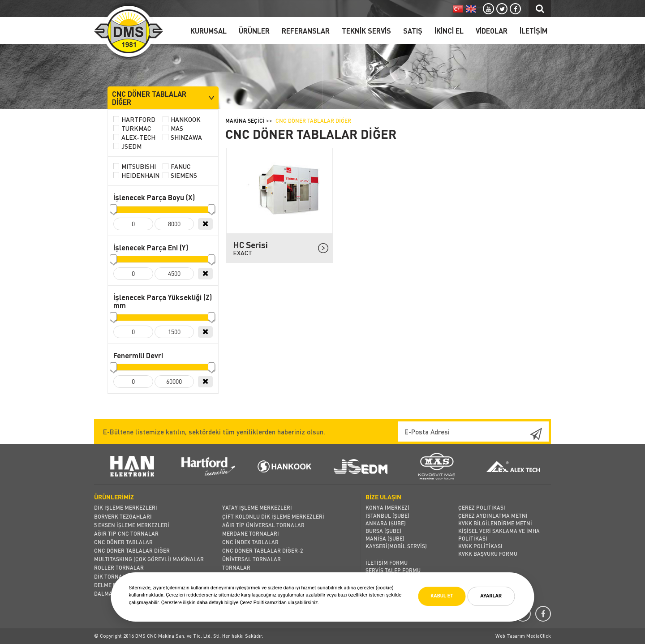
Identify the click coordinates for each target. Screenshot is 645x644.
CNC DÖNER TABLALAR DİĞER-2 (262, 551)
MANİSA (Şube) (385, 539)
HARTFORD (134, 120)
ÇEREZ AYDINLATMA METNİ (493, 516)
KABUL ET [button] (442, 596)
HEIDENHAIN (136, 176)
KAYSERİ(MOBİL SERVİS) (396, 546)
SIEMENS (180, 176)
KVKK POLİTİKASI (480, 546)
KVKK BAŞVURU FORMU (488, 554)
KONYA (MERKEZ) (387, 508)
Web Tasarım (511, 636)
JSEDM (127, 146)
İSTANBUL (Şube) (387, 516)
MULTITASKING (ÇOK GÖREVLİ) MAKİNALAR (149, 559)
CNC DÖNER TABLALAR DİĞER (132, 551)
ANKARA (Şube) (386, 523)
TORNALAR (236, 568)
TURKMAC (132, 129)
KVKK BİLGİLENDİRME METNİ (495, 523)
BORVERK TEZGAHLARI (123, 517)
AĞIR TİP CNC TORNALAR (126, 534)
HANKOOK (182, 120)
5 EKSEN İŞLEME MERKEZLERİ (132, 525)
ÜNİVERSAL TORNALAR (252, 559)
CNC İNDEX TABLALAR (250, 542)
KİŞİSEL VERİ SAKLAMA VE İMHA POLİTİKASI (499, 535)
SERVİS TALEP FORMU (393, 570)
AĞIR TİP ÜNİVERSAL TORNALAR (263, 525)
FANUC (176, 167)
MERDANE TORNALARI (251, 534)
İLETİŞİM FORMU (387, 563)
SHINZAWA (182, 137)
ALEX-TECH (134, 137)
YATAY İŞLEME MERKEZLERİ (257, 508)
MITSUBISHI (135, 167)
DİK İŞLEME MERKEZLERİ (126, 508)
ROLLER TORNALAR (119, 568)
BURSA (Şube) (383, 531)
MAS (173, 129)
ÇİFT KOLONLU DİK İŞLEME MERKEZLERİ (273, 517)
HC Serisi (277, 248)
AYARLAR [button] (491, 596)
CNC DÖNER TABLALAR (123, 542)
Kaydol (529, 434)
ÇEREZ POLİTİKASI (482, 508)
